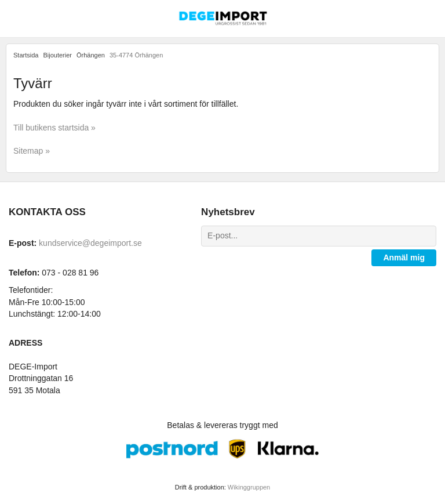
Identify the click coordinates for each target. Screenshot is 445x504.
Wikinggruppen (249, 487)
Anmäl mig (404, 258)
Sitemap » (32, 151)
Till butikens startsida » (54, 128)
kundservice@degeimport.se (90, 243)
